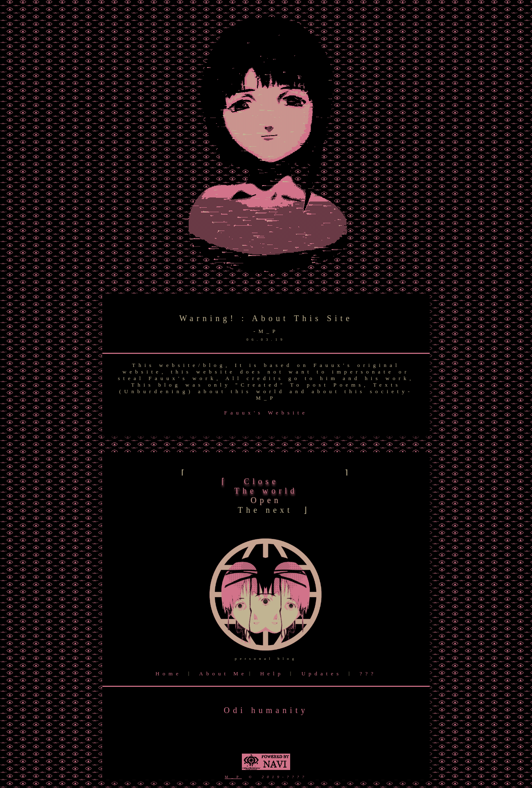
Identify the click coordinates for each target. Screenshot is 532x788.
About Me (223, 674)
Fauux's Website (266, 413)
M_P (233, 777)
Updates (322, 674)
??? (368, 674)
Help (272, 674)
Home (169, 674)
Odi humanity (266, 710)
